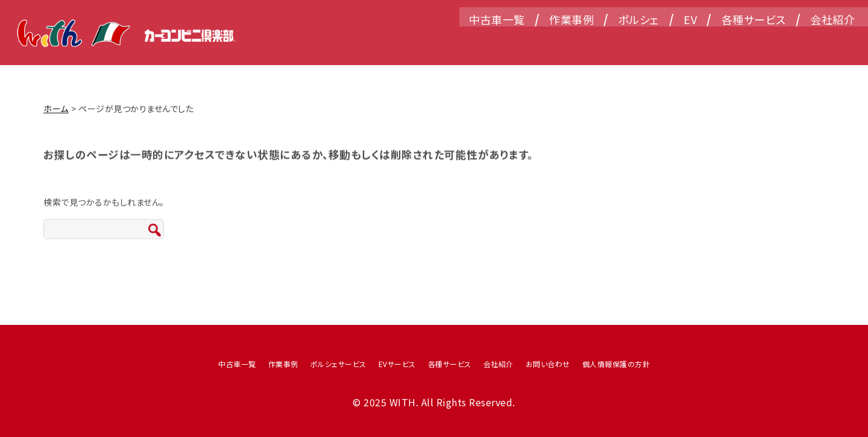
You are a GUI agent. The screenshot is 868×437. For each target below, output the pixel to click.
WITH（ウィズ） (129, 36)
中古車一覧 (483, 39)
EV (676, 39)
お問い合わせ (548, 364)
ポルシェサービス (338, 364)
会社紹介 (818, 39)
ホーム (56, 108)
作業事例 (557, 39)
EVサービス (397, 364)
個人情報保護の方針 (616, 364)
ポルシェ (624, 39)
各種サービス (739, 39)
